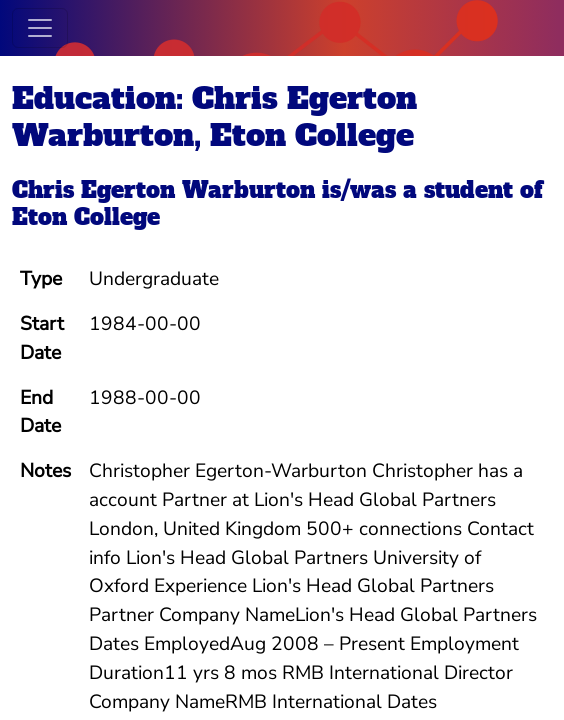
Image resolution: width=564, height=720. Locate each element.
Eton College (86, 217)
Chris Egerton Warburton (163, 190)
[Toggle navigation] (40, 28)
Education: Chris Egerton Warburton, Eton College (214, 116)
